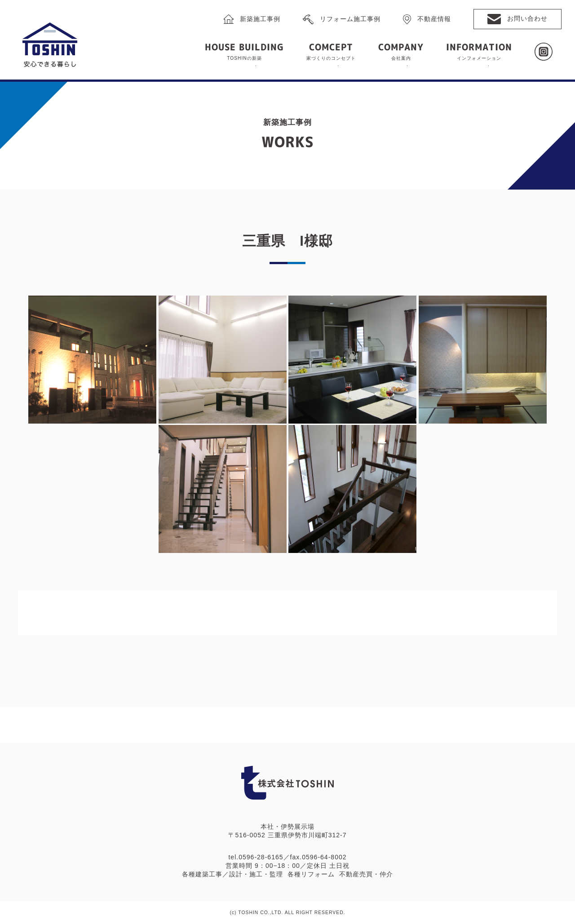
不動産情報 (434, 18)
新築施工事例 (260, 18)
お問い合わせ (527, 18)
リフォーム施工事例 (350, 18)
